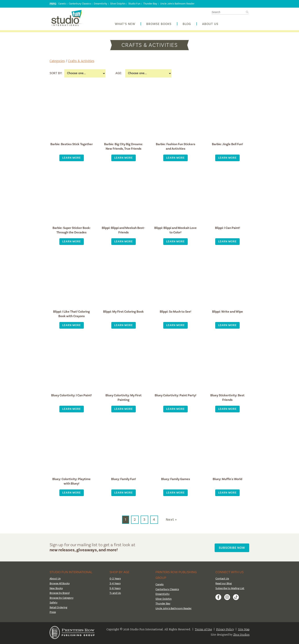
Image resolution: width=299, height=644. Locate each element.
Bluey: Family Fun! (124, 480)
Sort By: (56, 74)
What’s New (125, 25)
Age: (119, 74)
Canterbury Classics (80, 4)
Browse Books (159, 25)
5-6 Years (115, 589)
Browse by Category (62, 599)
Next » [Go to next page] (171, 521)
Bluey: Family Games (175, 480)
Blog (187, 25)
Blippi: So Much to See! (175, 313)
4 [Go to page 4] (154, 521)
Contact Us (222, 580)
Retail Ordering (58, 608)
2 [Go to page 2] (135, 521)
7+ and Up (115, 594)
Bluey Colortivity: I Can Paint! (72, 396)
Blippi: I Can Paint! (227, 229)
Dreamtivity (100, 4)
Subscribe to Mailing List (230, 589)
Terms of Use (203, 630)
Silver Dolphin (118, 4)
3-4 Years (115, 584)
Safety (54, 604)
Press (53, 613)
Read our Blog (224, 584)
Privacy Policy (225, 630)
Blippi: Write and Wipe (228, 313)
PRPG (53, 4)
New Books (56, 589)
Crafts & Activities (81, 62)
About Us (210, 25)
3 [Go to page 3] (144, 521)
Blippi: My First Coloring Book (123, 313)
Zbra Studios (241, 636)
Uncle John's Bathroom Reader (177, 4)
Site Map (244, 630)
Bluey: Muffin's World (228, 480)
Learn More (72, 159)
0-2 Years (115, 580)
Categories (57, 62)
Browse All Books (60, 584)
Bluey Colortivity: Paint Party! (175, 396)
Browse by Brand (60, 594)
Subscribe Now (233, 548)
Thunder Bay (150, 4)
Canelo (62, 4)
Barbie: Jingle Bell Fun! (228, 145)
